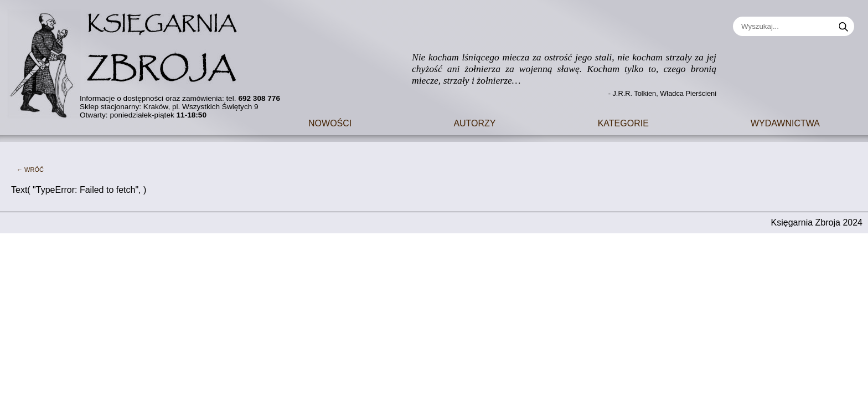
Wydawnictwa (785, 122)
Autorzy (474, 122)
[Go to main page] (130, 61)
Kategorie (623, 122)
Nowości (330, 122)
